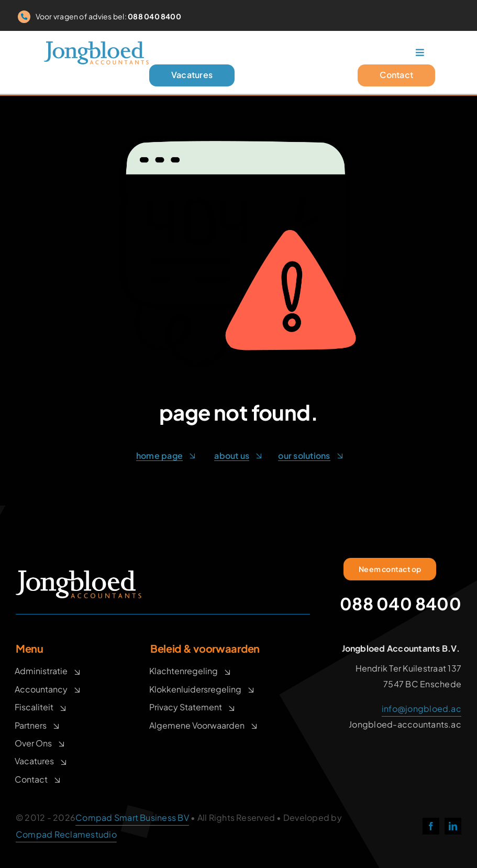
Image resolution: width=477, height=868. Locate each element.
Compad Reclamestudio (66, 834)
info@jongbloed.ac (421, 708)
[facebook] (431, 826)
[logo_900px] (96, 47)
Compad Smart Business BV (132, 817)
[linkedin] (453, 826)
